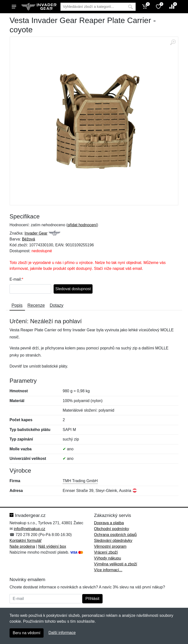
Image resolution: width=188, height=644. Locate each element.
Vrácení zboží (106, 552)
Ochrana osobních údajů (115, 535)
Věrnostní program (110, 546)
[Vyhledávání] (93, 7)
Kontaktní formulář (26, 541)
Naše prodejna (22, 546)
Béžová (29, 239)
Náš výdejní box (52, 546)
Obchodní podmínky (112, 529)
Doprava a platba (109, 523)
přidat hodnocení (82, 225)
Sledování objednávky (113, 541)
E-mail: (16, 279)
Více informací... (108, 570)
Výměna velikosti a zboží (116, 564)
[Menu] (14, 7)
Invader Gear (36, 233)
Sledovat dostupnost (73, 289)
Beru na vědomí (27, 633)
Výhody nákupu (107, 558)
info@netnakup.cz (29, 529)
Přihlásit (92, 599)
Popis (17, 305)
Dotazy (57, 305)
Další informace (62, 633)
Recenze (36, 305)
